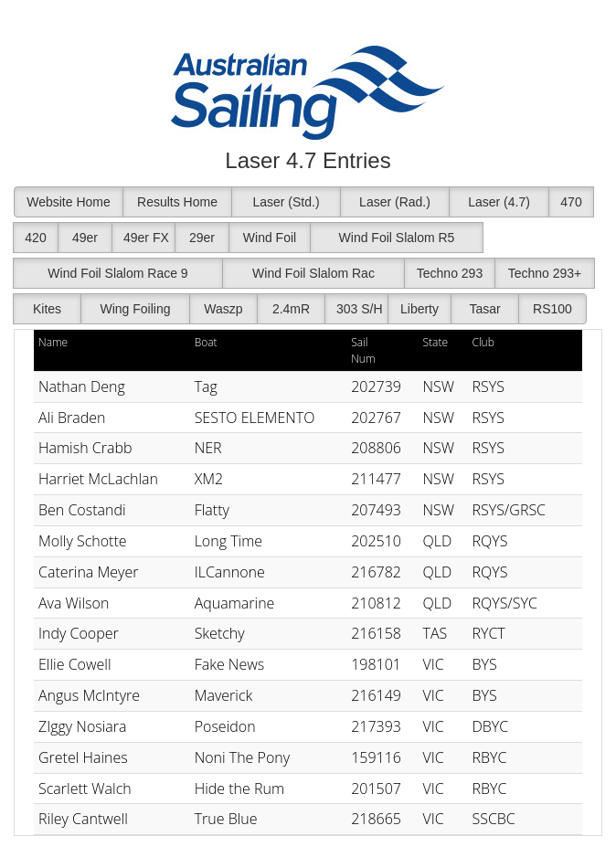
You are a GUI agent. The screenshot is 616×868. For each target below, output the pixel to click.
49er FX (146, 238)
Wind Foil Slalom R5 (397, 238)
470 (571, 202)
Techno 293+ (545, 273)
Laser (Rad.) (395, 202)
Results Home (177, 202)
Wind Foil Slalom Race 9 (117, 273)
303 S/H (360, 309)
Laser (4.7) (499, 202)
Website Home (69, 202)
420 (35, 238)
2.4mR (291, 309)
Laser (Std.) (286, 202)
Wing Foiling (135, 309)
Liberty (420, 309)
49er (85, 238)
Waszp (223, 309)
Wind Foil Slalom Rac (313, 273)
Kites (47, 309)
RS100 (552, 309)
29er (202, 238)
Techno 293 (450, 273)
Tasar (484, 309)
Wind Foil (270, 238)
